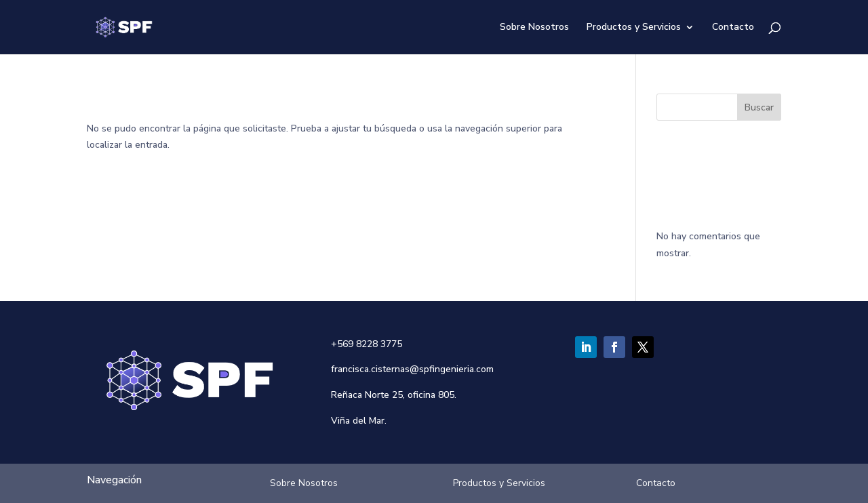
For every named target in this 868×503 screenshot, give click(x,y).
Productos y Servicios (634, 28)
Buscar (759, 107)
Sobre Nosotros (534, 28)
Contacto (733, 28)
